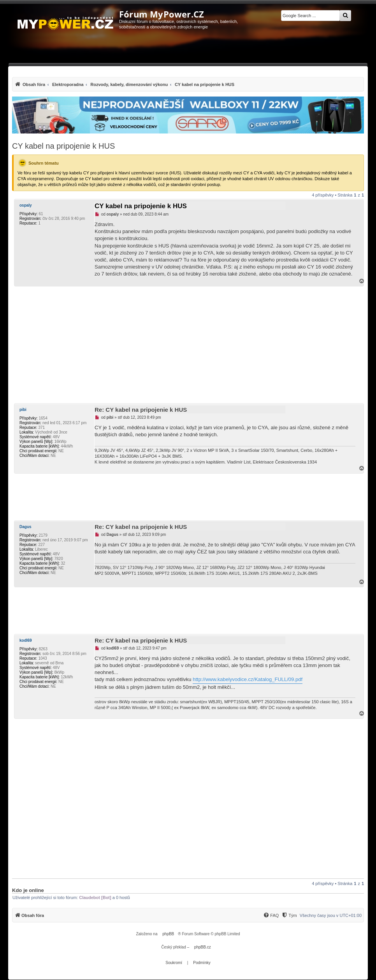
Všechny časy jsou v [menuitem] (331, 915)
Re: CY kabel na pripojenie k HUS (141, 410)
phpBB (168, 934)
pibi (23, 410)
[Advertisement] (188, 345)
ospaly (26, 205)
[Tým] (289, 915)
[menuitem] (124, 84)
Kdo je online (28, 890)
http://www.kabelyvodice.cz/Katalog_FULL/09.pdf (248, 679)
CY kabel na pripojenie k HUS (63, 146)
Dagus (25, 527)
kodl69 (26, 640)
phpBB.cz (203, 947)
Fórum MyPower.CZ (162, 14)
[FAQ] (271, 915)
